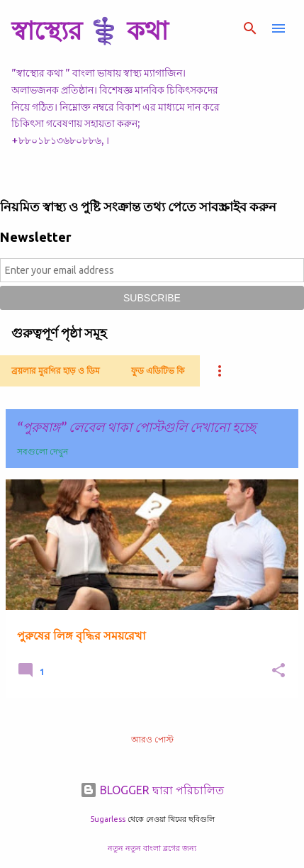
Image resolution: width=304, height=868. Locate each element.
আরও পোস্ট (152, 739)
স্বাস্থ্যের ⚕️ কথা (90, 30)
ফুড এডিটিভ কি (158, 371)
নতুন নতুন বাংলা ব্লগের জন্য (152, 848)
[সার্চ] (250, 28)
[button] (278, 671)
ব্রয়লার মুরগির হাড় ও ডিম (56, 371)
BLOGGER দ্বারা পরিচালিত (152, 790)
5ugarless (108, 819)
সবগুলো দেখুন (43, 451)
